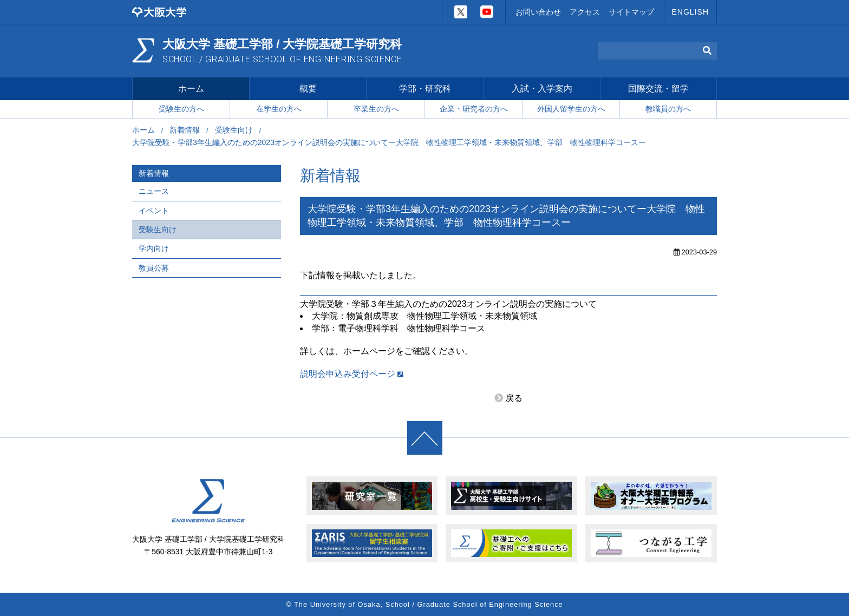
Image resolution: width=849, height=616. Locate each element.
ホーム (191, 89)
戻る (514, 398)
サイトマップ (631, 12)
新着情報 (185, 130)
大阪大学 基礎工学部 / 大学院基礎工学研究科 (282, 51)
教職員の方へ (668, 109)
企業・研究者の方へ (474, 109)
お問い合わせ (538, 12)
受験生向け (234, 130)
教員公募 (154, 268)
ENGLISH (690, 12)
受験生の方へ (181, 109)
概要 (308, 89)
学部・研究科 (425, 89)
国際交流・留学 (658, 89)
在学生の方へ (279, 109)
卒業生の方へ (376, 109)
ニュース (154, 191)
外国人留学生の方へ (571, 109)
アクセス (585, 12)
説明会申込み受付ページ (348, 374)
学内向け (154, 248)
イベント (154, 211)
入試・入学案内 (542, 89)
